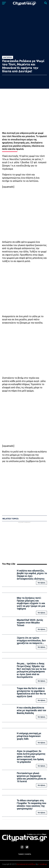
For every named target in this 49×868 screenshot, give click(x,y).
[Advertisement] (25, 542)
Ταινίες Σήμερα (24, 854)
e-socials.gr (43, 864)
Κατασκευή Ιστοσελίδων (26, 864)
